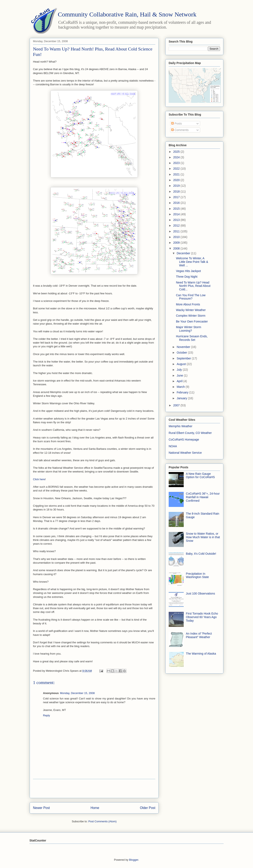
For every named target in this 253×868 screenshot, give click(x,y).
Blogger (134, 860)
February (183, 392)
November (184, 347)
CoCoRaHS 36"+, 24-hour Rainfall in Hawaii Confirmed (203, 497)
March (181, 387)
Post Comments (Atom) (102, 821)
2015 (177, 209)
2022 (177, 169)
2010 (177, 237)
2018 (177, 191)
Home (95, 808)
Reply (46, 715)
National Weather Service (185, 453)
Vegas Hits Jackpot (188, 271)
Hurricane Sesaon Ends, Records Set (192, 338)
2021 (177, 174)
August (182, 364)
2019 (177, 186)
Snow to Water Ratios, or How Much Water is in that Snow (203, 537)
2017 (177, 197)
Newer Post (41, 808)
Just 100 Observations (201, 593)
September (184, 358)
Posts (176, 123)
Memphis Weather (180, 426)
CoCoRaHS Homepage (184, 440)
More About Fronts (188, 304)
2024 (177, 157)
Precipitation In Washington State (197, 575)
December (184, 253)
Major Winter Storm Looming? (189, 329)
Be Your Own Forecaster (192, 321)
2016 (177, 203)
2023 (177, 163)
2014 (177, 214)
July (180, 370)
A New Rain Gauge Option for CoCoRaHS (201, 476)
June (180, 375)
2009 (177, 243)
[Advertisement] (94, 789)
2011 (177, 231)
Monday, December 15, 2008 (77, 693)
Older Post (148, 808)
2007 (177, 405)
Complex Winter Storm (191, 316)
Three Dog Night (187, 277)
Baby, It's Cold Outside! (201, 554)
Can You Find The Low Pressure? (191, 297)
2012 (177, 226)
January (182, 398)
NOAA (173, 446)
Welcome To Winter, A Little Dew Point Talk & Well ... (192, 262)
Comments (180, 130)
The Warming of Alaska (201, 654)
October (182, 353)
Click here (39, 479)
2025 (177, 152)
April (180, 381)
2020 (177, 180)
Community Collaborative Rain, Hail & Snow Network (127, 14)
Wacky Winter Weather (191, 310)
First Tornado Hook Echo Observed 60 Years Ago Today (202, 617)
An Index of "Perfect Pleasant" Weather (199, 635)
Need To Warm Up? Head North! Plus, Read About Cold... (193, 286)
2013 (177, 220)
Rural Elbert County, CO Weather (190, 433)
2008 (177, 248)
